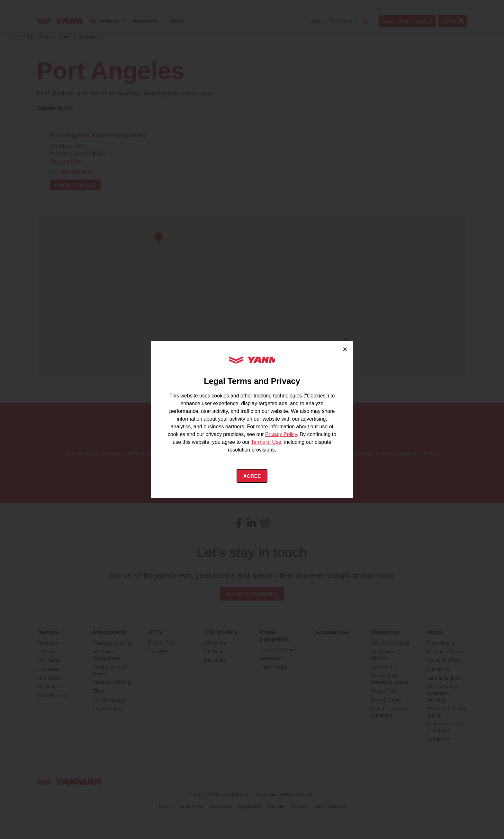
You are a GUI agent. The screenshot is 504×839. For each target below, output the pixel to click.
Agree (252, 476)
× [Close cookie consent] (345, 349)
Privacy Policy (281, 434)
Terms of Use (266, 442)
